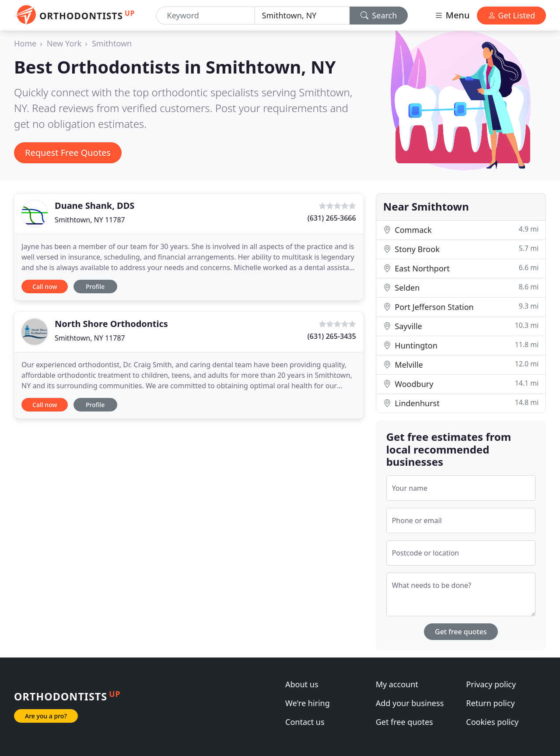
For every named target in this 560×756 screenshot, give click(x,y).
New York (64, 43)
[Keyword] (206, 16)
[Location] (302, 16)
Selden (461, 287)
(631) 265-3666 (332, 218)
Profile (95, 287)
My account (397, 684)
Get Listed (511, 15)
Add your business (410, 703)
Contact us (305, 722)
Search (379, 15)
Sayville (461, 326)
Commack (461, 230)
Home (25, 43)
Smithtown (112, 43)
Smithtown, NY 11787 (90, 220)
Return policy (490, 703)
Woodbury (461, 384)
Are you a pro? (46, 716)
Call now (45, 287)
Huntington (461, 345)
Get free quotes (461, 632)
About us (302, 684)
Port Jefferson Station (461, 307)
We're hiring (308, 703)
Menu (452, 15)
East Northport (461, 268)
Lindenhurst (461, 403)
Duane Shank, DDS (94, 206)
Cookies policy (492, 722)
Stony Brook (461, 249)
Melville (461, 364)
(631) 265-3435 (332, 336)
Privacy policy (491, 684)
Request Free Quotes (68, 153)
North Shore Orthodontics (111, 324)
